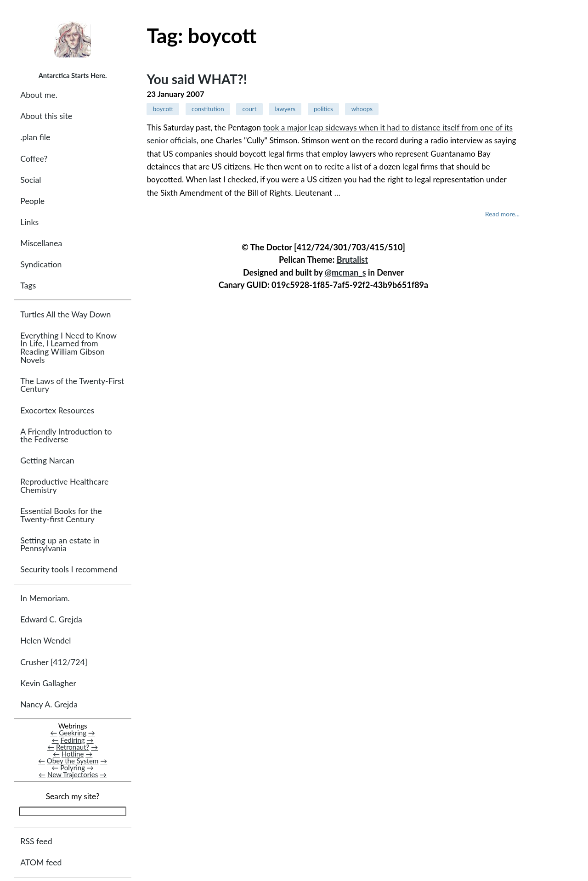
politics (323, 109)
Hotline (73, 754)
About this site (46, 116)
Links (29, 222)
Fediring (73, 740)
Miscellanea (41, 243)
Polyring (73, 768)
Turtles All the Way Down (65, 314)
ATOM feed (41, 862)
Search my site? (73, 796)
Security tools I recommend (69, 569)
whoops (362, 109)
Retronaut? (73, 747)
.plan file (35, 137)
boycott (163, 109)
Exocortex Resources (57, 410)
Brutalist (352, 260)
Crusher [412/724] (54, 662)
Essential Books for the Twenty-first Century (61, 515)
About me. (39, 95)
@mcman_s (345, 272)
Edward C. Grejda (51, 619)
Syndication (41, 264)
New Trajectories (73, 774)
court (250, 109)
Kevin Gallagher (48, 683)
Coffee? (34, 159)
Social (31, 180)
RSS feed (36, 841)
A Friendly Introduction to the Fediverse (66, 436)
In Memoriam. (45, 598)
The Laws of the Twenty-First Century (72, 385)
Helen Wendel (45, 641)
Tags (28, 285)
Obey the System (73, 761)
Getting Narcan (47, 460)
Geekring (73, 733)
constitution (208, 109)
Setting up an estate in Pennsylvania (60, 545)
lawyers (285, 109)
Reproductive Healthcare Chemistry (64, 486)
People (32, 201)
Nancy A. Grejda (49, 704)
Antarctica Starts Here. (73, 75)
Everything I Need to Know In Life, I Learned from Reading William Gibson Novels (68, 348)
